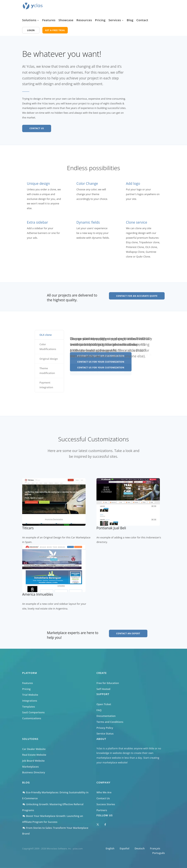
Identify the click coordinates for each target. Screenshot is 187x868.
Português (159, 853)
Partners (102, 810)
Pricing (100, 20)
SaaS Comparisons (33, 712)
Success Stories (106, 804)
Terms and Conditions (110, 722)
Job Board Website (33, 761)
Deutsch (140, 848)
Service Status (105, 734)
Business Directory (34, 772)
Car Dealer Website (34, 749)
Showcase (66, 20)
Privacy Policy (105, 728)
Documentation (106, 716)
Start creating (151, 758)
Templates (29, 707)
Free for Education (108, 683)
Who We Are (104, 792)
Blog (130, 20)
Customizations (32, 718)
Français (155, 848)
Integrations (30, 701)
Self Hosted (103, 689)
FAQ (99, 710)
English (110, 848)
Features (49, 20)
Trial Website (30, 695)
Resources (84, 20)
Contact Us (103, 798)
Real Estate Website (34, 755)
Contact (142, 20)
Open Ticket (104, 704)
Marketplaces (30, 767)
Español (124, 848)
